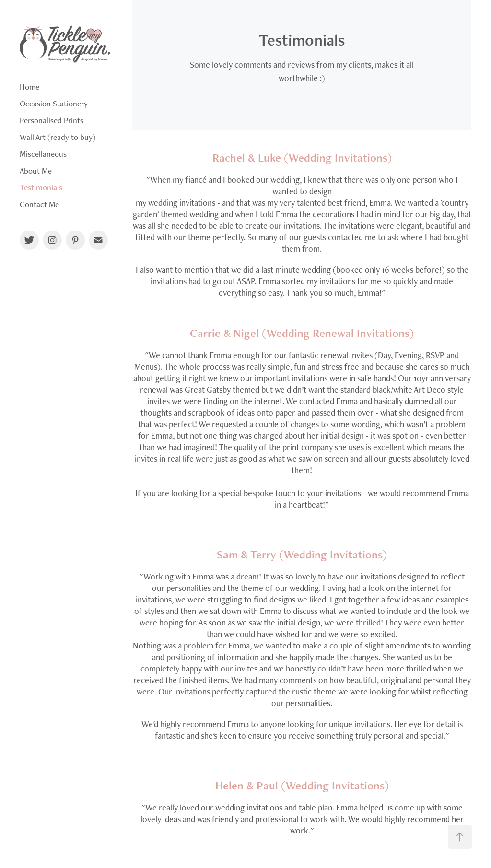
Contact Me (39, 204)
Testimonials (41, 187)
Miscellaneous (43, 154)
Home (29, 87)
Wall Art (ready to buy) (58, 137)
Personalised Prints (52, 120)
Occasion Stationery (54, 104)
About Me (36, 171)
